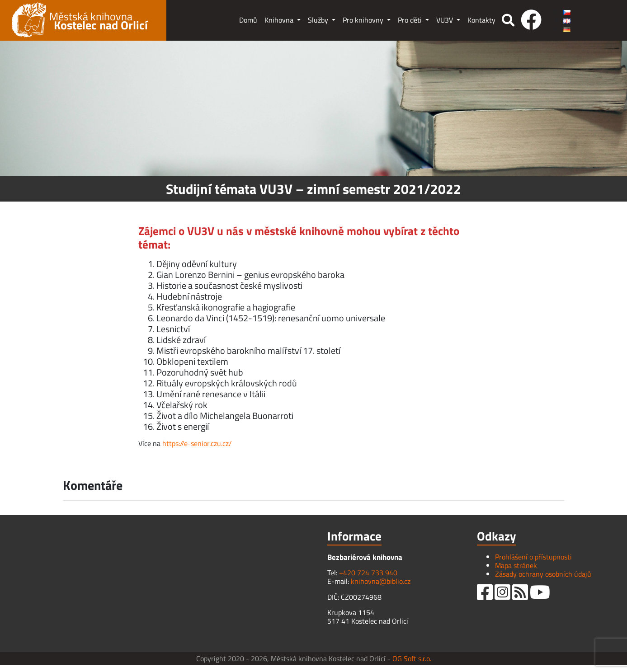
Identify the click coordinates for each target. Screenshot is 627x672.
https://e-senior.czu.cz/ (197, 443)
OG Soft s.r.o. (412, 658)
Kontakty (481, 20)
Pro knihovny (364, 20)
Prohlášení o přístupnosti (533, 557)
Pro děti (411, 20)
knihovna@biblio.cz (381, 581)
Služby (319, 20)
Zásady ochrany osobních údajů (543, 574)
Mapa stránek (516, 565)
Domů (248, 20)
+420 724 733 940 (368, 573)
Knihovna (280, 20)
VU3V (445, 20)
